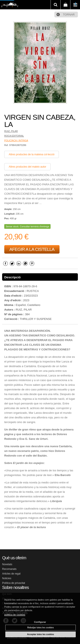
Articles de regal (11, 574)
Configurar (40, 622)
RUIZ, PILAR (11, 131)
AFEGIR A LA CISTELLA (32, 249)
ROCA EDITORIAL (14, 136)
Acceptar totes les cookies (41, 634)
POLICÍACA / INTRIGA (16, 140)
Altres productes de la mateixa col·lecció (32, 154)
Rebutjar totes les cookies (41, 628)
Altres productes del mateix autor (27, 167)
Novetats (7, 564)
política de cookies (15, 615)
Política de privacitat (14, 583)
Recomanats (9, 569)
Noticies (7, 578)
